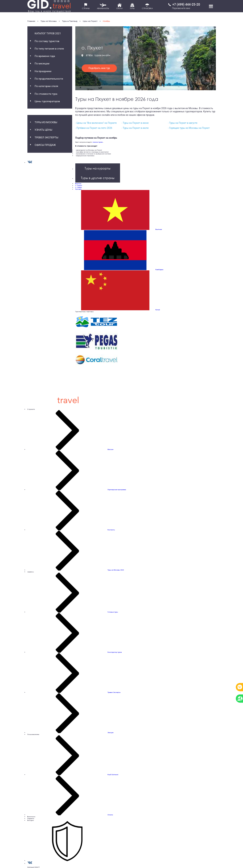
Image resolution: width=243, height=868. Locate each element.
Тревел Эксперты (46, 137)
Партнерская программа (117, 489)
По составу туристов (47, 41)
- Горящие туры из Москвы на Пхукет (189, 128)
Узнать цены (43, 130)
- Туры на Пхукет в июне (135, 123)
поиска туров (97, 142)
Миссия (110, 449)
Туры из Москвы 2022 (116, 570)
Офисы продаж (45, 145)
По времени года (45, 56)
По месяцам (42, 63)
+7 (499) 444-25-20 (186, 5)
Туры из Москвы (49, 21)
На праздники (43, 71)
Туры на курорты (98, 168)
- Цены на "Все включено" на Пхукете (96, 123)
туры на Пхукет (90, 21)
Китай (158, 310)
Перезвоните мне (181, 8)
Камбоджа (159, 269)
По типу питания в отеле (49, 49)
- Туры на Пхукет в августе (183, 123)
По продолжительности (49, 79)
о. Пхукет (79, 185)
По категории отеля (46, 86)
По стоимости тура (46, 94)
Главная (31, 21)
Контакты (111, 530)
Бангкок (78, 183)
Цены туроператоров (47, 101)
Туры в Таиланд (70, 21)
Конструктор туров (115, 652)
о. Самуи (79, 187)
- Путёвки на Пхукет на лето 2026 (94, 128)
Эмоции (110, 732)
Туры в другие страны (98, 178)
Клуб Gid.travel (113, 774)
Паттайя (78, 189)
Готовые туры (113, 612)
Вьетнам (159, 229)
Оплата (110, 815)
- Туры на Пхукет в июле (135, 128)
